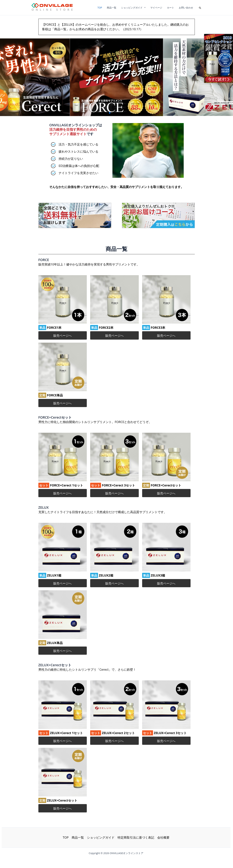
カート (171, 8)
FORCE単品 (55, 395)
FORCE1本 (54, 328)
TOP (100, 8)
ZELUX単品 (55, 643)
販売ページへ (62, 336)
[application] (144, 7)
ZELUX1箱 (54, 575)
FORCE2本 (106, 328)
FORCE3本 (158, 328)
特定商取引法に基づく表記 (136, 837)
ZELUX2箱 (106, 575)
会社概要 (163, 837)
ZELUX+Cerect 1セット (67, 733)
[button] (200, 8)
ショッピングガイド (133, 8)
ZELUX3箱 (158, 575)
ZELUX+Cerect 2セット (118, 733)
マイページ (156, 8)
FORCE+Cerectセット (166, 485)
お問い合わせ (186, 8)
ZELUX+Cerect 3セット (170, 733)
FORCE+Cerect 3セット (118, 485)
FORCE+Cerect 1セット (67, 485)
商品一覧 (112, 8)
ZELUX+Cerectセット (62, 800)
